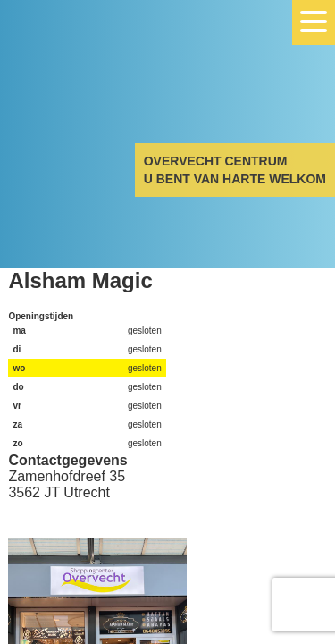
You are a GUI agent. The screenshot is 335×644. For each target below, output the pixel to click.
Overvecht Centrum (89, 83)
